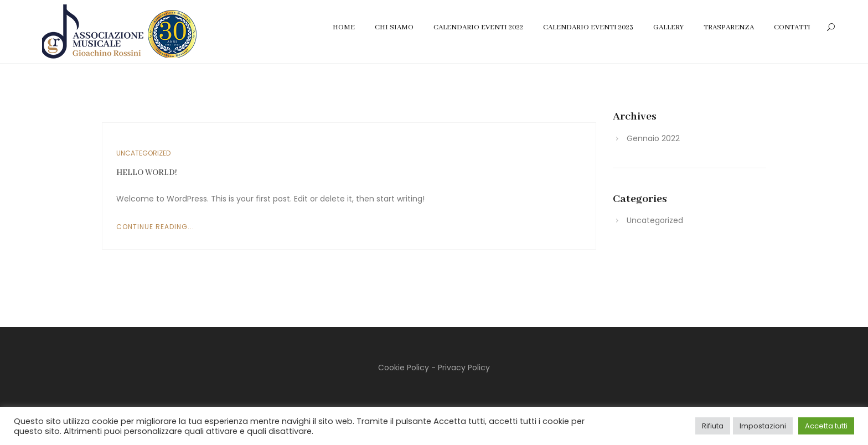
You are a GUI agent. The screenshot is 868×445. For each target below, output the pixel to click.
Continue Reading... (155, 227)
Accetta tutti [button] (826, 426)
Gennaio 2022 (653, 138)
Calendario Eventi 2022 (478, 27)
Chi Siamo (394, 27)
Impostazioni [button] (763, 426)
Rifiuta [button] (713, 426)
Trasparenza (729, 27)
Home (344, 27)
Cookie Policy (404, 368)
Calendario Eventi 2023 (588, 27)
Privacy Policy (464, 368)
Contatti (792, 27)
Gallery (668, 27)
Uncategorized (143, 153)
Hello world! (147, 173)
